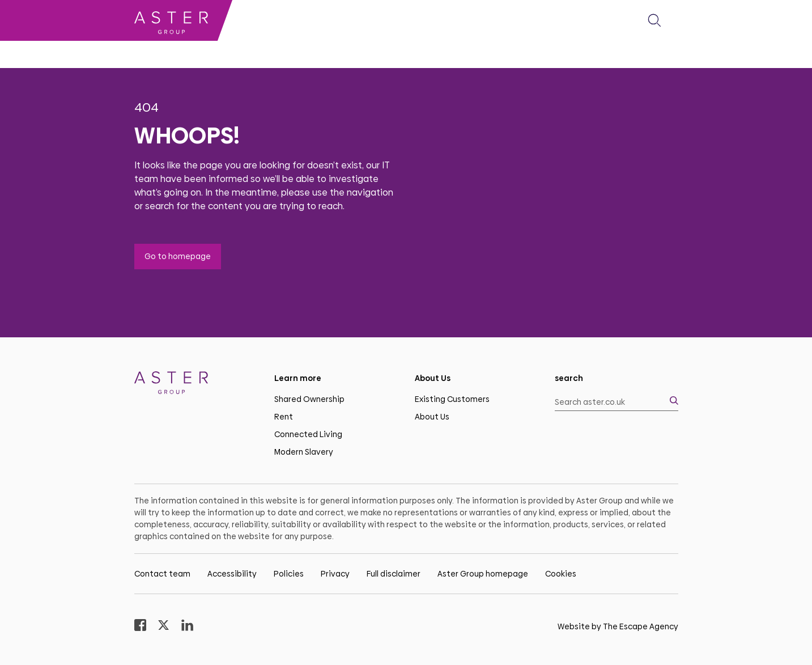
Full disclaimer (394, 574)
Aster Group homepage (483, 574)
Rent (284, 417)
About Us (432, 417)
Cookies (561, 574)
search (569, 378)
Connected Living (308, 434)
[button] (654, 20)
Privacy (335, 574)
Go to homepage (178, 256)
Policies (289, 574)
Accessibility (232, 574)
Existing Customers (452, 399)
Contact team (162, 574)
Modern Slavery (304, 452)
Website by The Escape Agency (618, 626)
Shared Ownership (309, 399)
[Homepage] (196, 385)
